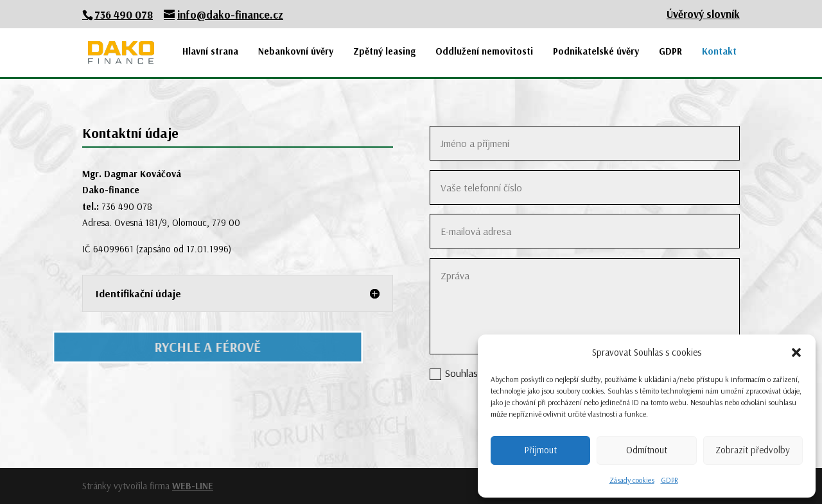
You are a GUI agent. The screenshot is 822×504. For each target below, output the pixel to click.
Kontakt (719, 51)
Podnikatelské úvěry (596, 51)
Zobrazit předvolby (753, 450)
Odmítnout (647, 450)
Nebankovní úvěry (296, 51)
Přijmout (540, 450)
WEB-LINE (193, 486)
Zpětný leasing (384, 51)
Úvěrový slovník (703, 14)
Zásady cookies (632, 480)
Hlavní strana (210, 51)
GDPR (669, 480)
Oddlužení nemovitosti (484, 51)
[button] (796, 352)
